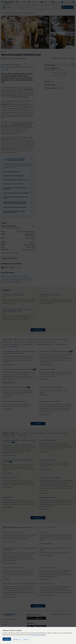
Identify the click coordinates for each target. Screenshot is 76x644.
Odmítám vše (17, 639)
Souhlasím (7, 639)
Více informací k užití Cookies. (37, 635)
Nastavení (26, 639)
